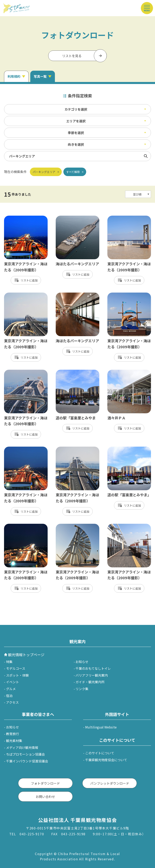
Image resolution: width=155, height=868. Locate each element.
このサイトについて (100, 753)
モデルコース (16, 668)
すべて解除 (73, 172)
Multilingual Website (101, 727)
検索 (146, 156)
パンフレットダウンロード (110, 783)
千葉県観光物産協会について (106, 760)
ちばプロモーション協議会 (25, 754)
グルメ (11, 689)
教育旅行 (13, 734)
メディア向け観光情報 (22, 747)
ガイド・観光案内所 (90, 682)
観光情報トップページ (26, 655)
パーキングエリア (44, 172)
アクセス (12, 702)
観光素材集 (14, 741)
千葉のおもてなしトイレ (93, 668)
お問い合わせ (45, 797)
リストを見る (72, 56)
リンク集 (82, 689)
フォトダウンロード (45, 783)
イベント (13, 682)
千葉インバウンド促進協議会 (27, 761)
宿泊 (9, 696)
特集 (9, 662)
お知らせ (82, 662)
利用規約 (14, 76)
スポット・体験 (17, 675)
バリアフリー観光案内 (92, 675)
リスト (25, 280)
